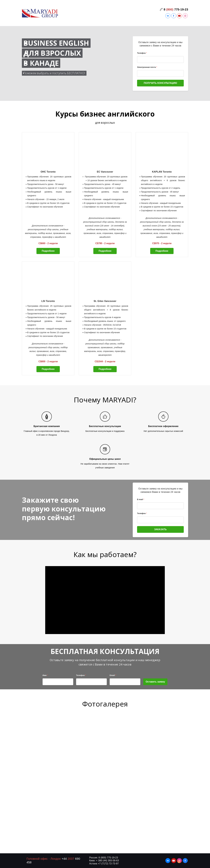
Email (113, 675)
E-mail (141, 499)
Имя (45, 675)
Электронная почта (147, 67)
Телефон (142, 53)
